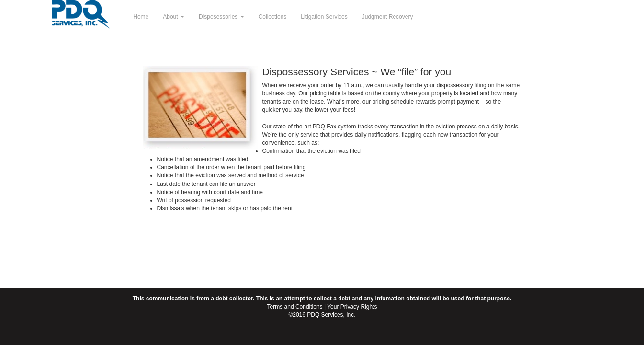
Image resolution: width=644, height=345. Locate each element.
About (174, 17)
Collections (273, 17)
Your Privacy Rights (352, 307)
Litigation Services (324, 17)
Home (141, 17)
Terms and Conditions (295, 307)
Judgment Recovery (388, 17)
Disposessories (221, 17)
